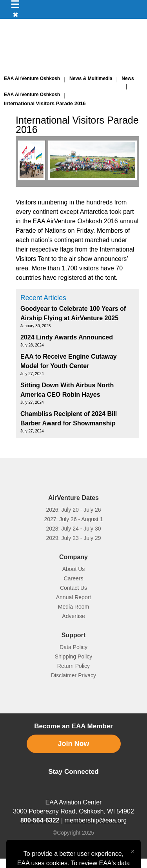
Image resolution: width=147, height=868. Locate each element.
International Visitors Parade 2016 (45, 103)
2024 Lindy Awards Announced (67, 337)
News (128, 78)
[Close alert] (133, 850)
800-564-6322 (40, 820)
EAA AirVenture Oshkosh (32, 78)
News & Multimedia (91, 78)
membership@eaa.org (96, 820)
